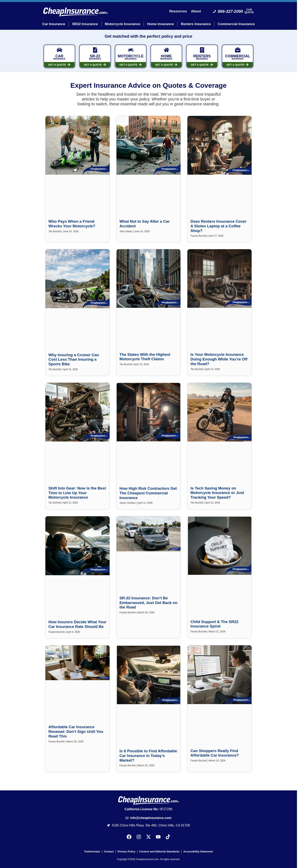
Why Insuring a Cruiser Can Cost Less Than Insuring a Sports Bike (74, 360)
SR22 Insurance (85, 24)
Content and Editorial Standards (159, 851)
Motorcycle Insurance (123, 24)
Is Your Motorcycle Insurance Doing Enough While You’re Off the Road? (219, 359)
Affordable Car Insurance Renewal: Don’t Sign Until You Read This (76, 732)
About (196, 11)
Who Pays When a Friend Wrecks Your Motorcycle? (72, 224)
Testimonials (92, 851)
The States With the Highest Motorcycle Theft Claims (145, 357)
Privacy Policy (126, 851)
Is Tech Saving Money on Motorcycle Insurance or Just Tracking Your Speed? (217, 493)
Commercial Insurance (236, 24)
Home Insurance (160, 24)
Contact (109, 851)
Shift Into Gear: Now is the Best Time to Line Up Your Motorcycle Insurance (77, 493)
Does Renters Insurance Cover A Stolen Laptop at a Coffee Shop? (218, 226)
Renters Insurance (196, 24)
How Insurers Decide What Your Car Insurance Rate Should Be (77, 624)
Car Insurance (54, 24)
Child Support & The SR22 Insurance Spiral (214, 624)
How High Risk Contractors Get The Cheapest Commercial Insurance (148, 493)
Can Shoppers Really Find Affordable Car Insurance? (215, 753)
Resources (178, 11)
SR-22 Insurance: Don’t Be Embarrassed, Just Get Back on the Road (148, 603)
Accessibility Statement (198, 851)
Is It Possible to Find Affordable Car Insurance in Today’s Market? (148, 756)
